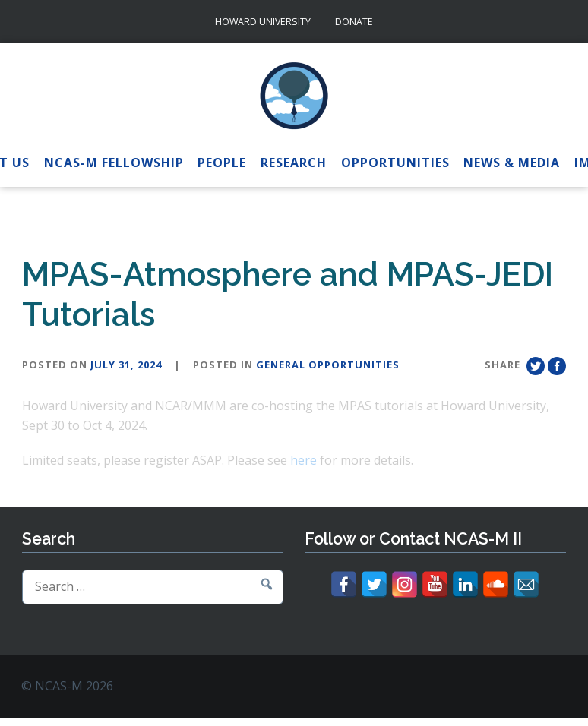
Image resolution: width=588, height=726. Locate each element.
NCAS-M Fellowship (114, 163)
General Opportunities (328, 365)
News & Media (512, 163)
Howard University (263, 22)
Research (294, 163)
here (303, 460)
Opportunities (395, 163)
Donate (354, 22)
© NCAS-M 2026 (67, 686)
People (222, 163)
